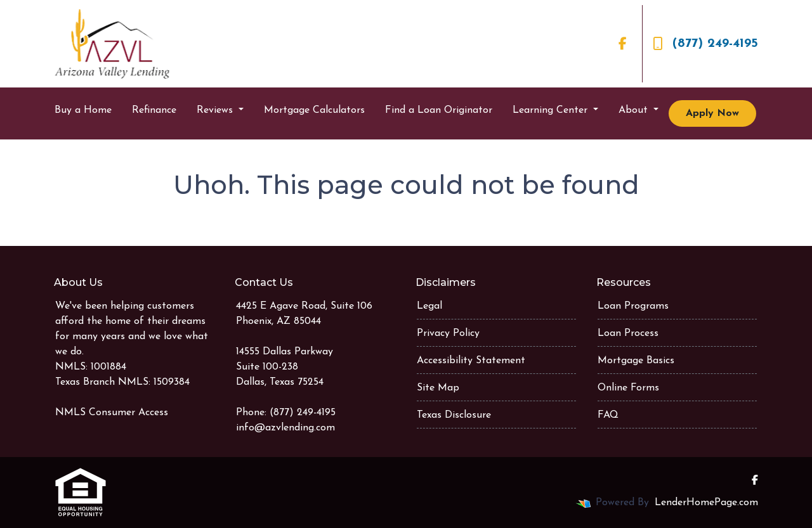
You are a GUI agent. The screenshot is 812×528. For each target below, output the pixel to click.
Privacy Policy (448, 333)
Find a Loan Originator (439, 110)
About (635, 110)
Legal (429, 306)
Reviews (216, 110)
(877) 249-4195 (705, 44)
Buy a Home (83, 110)
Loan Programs (633, 306)
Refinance (154, 110)
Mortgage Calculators (314, 110)
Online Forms (628, 388)
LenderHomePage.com (706, 503)
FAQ (608, 415)
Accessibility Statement (471, 361)
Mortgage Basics (636, 361)
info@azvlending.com (285, 428)
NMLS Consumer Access (112, 413)
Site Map (438, 388)
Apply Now (712, 113)
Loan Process (628, 333)
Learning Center (552, 110)
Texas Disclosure (454, 415)
